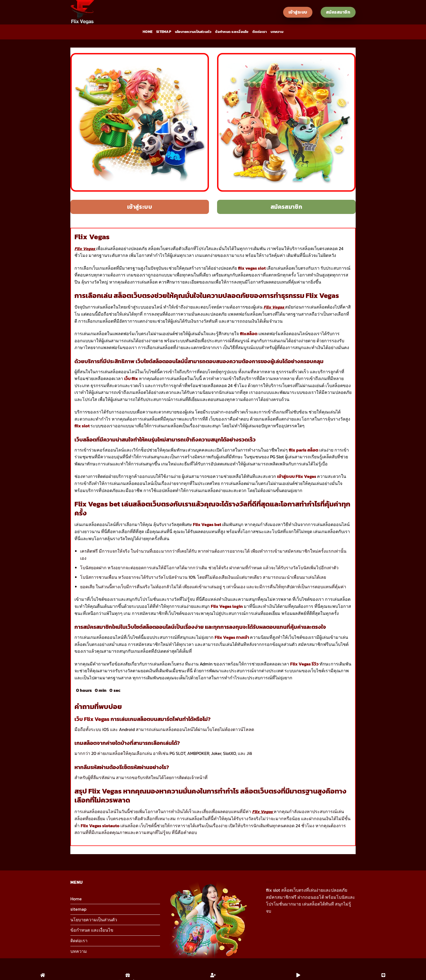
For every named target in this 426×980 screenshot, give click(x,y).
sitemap (164, 32)
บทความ (277, 32)
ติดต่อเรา (260, 32)
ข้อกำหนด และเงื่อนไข (232, 32)
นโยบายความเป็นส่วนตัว (193, 32)
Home (148, 32)
